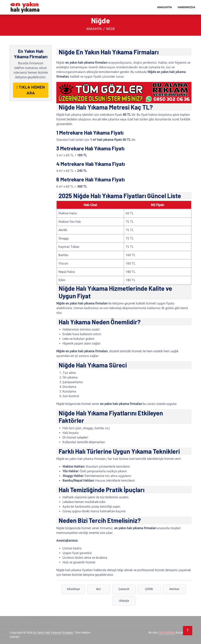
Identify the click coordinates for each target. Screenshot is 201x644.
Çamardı (124, 589)
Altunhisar (73, 589)
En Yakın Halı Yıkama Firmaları (53, 632)
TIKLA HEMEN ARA (31, 90)
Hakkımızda (186, 7)
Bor (99, 589)
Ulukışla (124, 601)
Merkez (174, 589)
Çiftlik (149, 589)
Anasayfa (164, 7)
